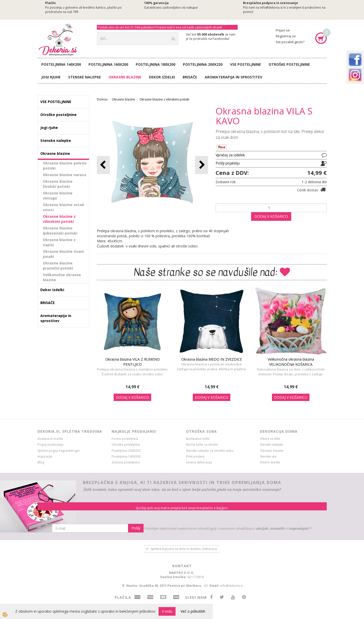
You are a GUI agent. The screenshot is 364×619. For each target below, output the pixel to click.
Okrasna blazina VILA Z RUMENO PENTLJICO (133, 362)
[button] (202, 165)
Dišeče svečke (270, 462)
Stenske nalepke (85, 77)
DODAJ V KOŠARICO (271, 216)
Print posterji (195, 456)
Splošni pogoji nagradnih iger (59, 451)
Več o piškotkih (193, 611)
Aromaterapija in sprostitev (233, 77)
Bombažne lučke (198, 439)
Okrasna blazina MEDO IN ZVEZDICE (212, 359)
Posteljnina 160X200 (108, 64)
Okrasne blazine (125, 77)
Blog (41, 462)
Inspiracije (45, 456)
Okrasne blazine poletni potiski (65, 166)
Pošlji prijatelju (228, 163)
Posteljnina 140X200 (61, 64)
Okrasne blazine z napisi (59, 242)
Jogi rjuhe (51, 77)
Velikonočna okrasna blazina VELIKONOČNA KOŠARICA (291, 362)
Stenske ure (268, 456)
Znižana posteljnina (126, 462)
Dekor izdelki (162, 77)
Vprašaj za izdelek (230, 155)
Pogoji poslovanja (50, 445)
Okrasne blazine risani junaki (63, 254)
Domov (102, 99)
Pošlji (136, 528)
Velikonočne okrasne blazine (62, 277)
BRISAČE (190, 77)
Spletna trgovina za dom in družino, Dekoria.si (184, 549)
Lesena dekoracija (199, 462)
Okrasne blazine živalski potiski (58, 184)
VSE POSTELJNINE (246, 64)
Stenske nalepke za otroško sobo (210, 451)
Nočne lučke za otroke (202, 445)
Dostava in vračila (50, 439)
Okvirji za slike (270, 439)
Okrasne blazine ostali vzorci (63, 207)
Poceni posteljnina (125, 439)
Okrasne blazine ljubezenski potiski (60, 231)
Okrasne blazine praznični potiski (58, 266)
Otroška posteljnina (126, 445)
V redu (167, 611)
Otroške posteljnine (289, 64)
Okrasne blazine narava (65, 175)
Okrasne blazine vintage (58, 196)
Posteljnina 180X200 (155, 64)
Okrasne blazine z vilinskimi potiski (59, 219)
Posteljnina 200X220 (203, 64)
